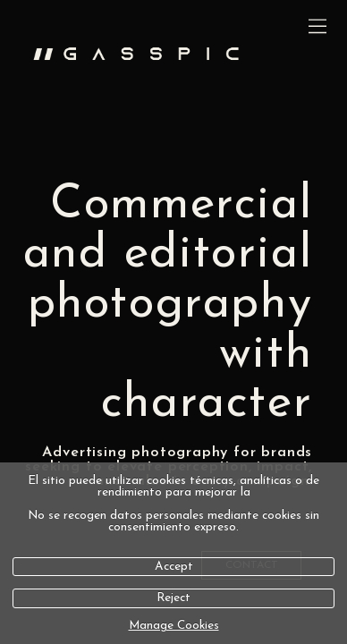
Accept (174, 567)
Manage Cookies (174, 626)
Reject (173, 598)
